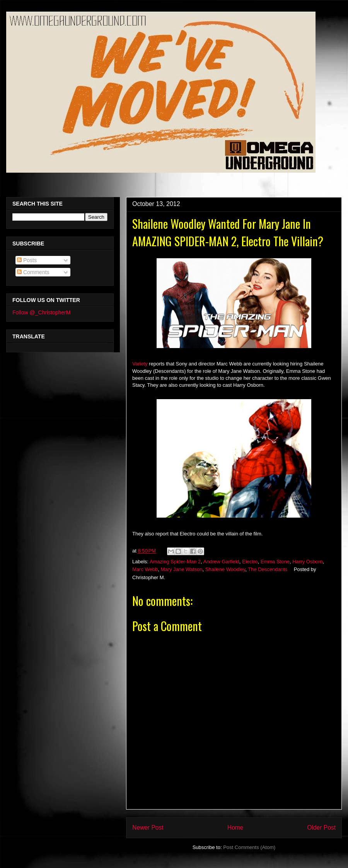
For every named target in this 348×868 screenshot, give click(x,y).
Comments (33, 272)
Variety (140, 364)
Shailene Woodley (225, 569)
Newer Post (148, 828)
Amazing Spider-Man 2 (175, 562)
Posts (27, 260)
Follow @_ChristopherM (41, 312)
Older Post (321, 828)
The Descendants (268, 569)
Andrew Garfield (221, 562)
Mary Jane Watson (181, 569)
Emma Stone (275, 562)
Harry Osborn (307, 562)
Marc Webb (145, 569)
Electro (250, 562)
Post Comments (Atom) (249, 847)
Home (235, 828)
